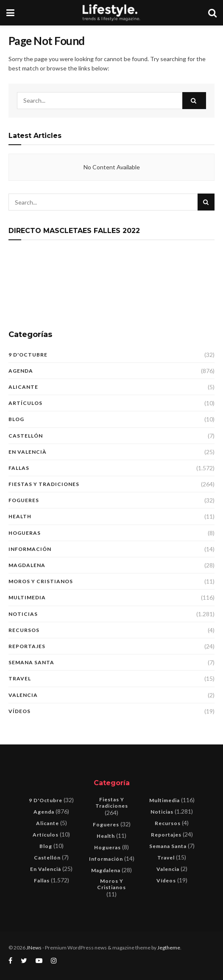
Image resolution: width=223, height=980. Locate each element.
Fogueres (24, 500)
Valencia (23, 695)
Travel (20, 678)
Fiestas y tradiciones (44, 484)
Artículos (25, 403)
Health (20, 516)
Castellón (26, 436)
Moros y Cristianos (41, 581)
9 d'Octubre (28, 355)
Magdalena (27, 565)
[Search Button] (194, 101)
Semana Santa (31, 662)
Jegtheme (169, 948)
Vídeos (20, 711)
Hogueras (25, 533)
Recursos (24, 630)
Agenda (21, 371)
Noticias (23, 614)
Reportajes (27, 646)
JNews (34, 948)
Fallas (19, 468)
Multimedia (27, 597)
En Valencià (28, 452)
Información (30, 549)
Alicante (23, 387)
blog (16, 419)
